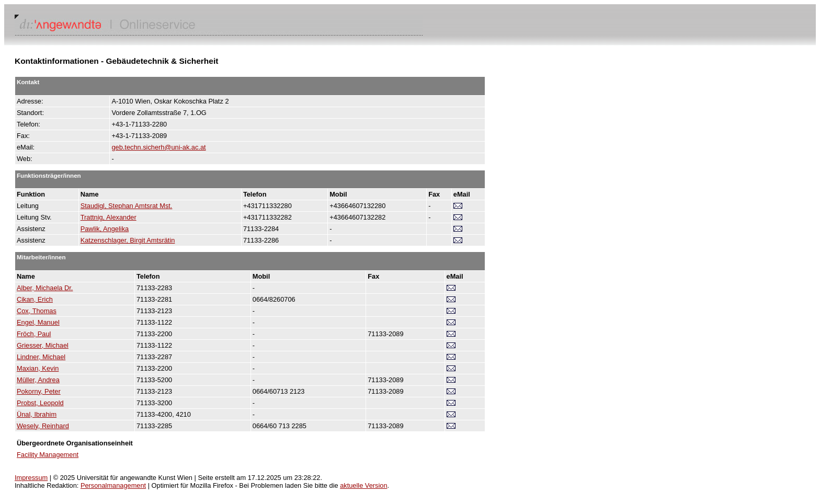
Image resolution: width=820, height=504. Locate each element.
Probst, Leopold (40, 403)
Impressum (31, 478)
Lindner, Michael (41, 357)
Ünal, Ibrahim (37, 414)
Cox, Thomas (37, 311)
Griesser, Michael (43, 345)
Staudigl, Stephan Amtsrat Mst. (127, 206)
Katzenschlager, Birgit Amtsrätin (128, 240)
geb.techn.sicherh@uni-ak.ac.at (158, 147)
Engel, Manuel (38, 322)
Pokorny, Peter (39, 391)
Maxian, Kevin (38, 368)
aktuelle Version (363, 485)
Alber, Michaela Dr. (45, 288)
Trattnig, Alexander (109, 217)
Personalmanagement (113, 485)
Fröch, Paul (34, 334)
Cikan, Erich (35, 299)
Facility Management (48, 455)
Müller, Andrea (38, 380)
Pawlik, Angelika (105, 229)
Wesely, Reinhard (43, 426)
